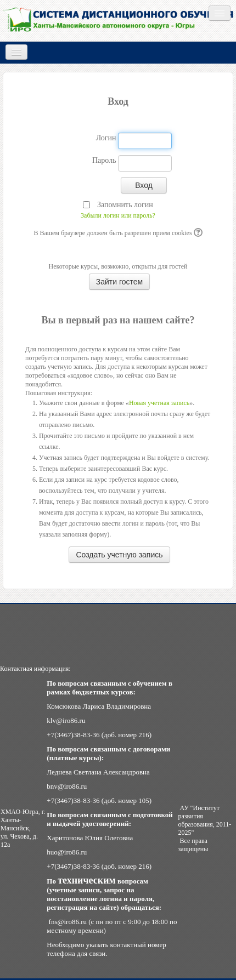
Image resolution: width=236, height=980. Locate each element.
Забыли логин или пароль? (118, 215)
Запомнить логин (125, 205)
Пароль (104, 160)
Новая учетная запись (159, 403)
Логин (106, 138)
